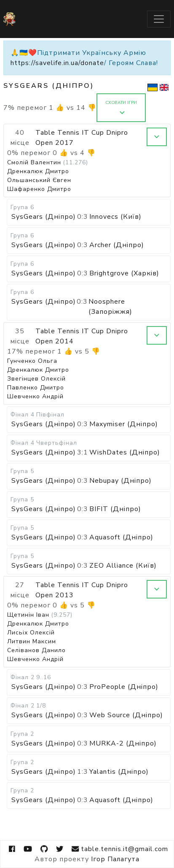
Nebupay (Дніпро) (120, 481)
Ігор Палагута (115, 859)
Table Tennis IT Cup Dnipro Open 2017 (82, 138)
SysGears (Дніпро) (44, 217)
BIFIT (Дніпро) (115, 509)
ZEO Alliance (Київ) (123, 566)
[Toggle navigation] (159, 19)
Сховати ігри (121, 107)
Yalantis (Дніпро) (119, 772)
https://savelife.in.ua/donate (57, 63)
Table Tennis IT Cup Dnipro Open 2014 (82, 336)
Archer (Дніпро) (117, 245)
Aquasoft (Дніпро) (121, 537)
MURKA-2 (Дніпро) (123, 743)
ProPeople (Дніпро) (124, 687)
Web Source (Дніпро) (126, 715)
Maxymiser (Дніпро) (124, 424)
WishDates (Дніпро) (125, 452)
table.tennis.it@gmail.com (120, 849)
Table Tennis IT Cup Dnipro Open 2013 (82, 590)
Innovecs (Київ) (115, 217)
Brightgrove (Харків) (124, 273)
